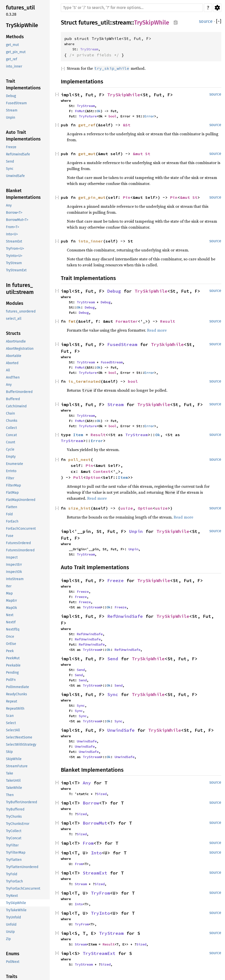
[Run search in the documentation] (132, 8)
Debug (114, 291)
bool (112, 116)
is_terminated (84, 381)
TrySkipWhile (152, 23)
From (88, 843)
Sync (113, 694)
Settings (217, 8)
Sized (102, 794)
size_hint (79, 508)
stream (122, 23)
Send (113, 659)
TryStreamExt (99, 953)
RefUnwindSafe (125, 616)
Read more (157, 330)
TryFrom (100, 893)
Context (102, 471)
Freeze (115, 580)
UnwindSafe (121, 730)
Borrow (91, 803)
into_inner (91, 241)
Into (96, 853)
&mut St (142, 154)
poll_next (79, 459)
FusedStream (122, 344)
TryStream (89, 49)
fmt (72, 321)
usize (127, 508)
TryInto (100, 913)
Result (168, 321)
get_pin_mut (92, 197)
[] (219, 21)
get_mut (87, 154)
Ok (99, 111)
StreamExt (95, 873)
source (206, 21)
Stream (115, 404)
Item (78, 435)
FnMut (80, 111)
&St (127, 125)
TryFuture (88, 116)
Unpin (136, 531)
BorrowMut (95, 823)
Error (149, 116)
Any (87, 783)
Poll (78, 477)
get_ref (87, 125)
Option (93, 477)
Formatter (127, 321)
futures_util (94, 23)
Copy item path (176, 22)
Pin (127, 197)
